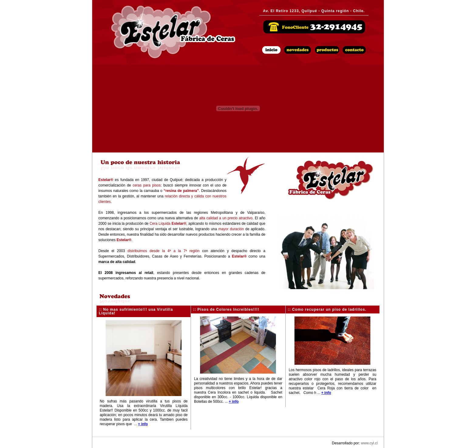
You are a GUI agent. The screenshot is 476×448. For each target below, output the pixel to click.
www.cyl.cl (369, 443)
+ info (143, 424)
